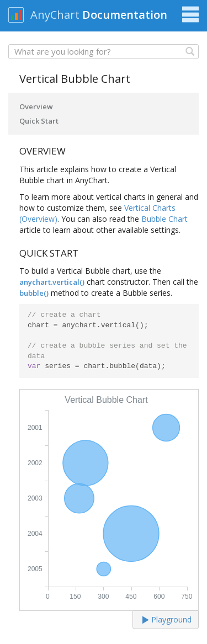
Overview (36, 107)
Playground (167, 619)
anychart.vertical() (52, 282)
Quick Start (39, 121)
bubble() (34, 293)
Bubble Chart (164, 219)
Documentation (125, 15)
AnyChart (55, 15)
